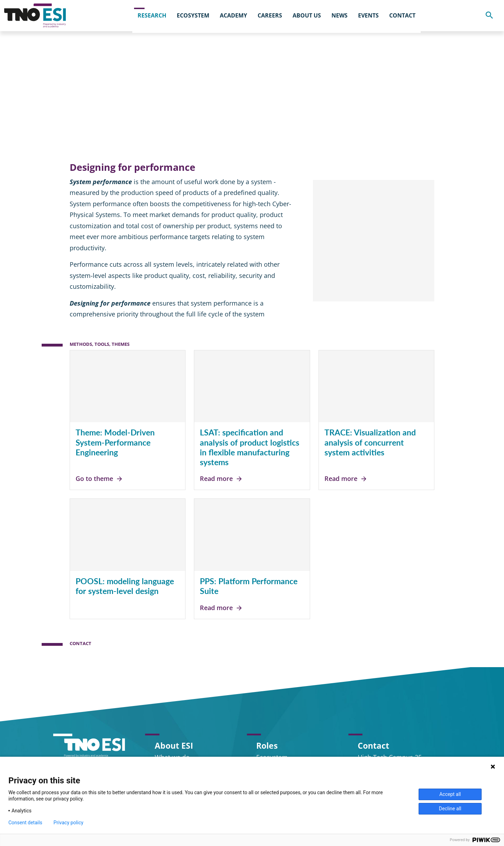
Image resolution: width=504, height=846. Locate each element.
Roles (267, 746)
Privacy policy (68, 823)
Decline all (450, 809)
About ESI (174, 746)
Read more (221, 482)
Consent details (25, 823)
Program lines (155, 61)
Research (111, 61)
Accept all (450, 794)
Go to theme (99, 482)
